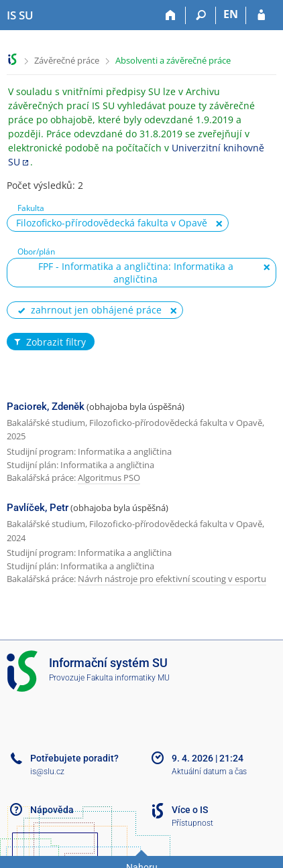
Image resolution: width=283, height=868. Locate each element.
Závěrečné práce (67, 60)
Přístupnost (192, 823)
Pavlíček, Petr (38, 508)
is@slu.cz (47, 772)
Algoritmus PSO (109, 478)
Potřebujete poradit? (74, 758)
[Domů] (171, 15)
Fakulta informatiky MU (128, 678)
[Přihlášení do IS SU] (261, 15)
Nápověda (52, 810)
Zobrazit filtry (49, 342)
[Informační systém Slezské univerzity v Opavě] (20, 15)
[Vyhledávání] (201, 15)
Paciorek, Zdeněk (46, 407)
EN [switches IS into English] (231, 14)
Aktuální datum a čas (209, 772)
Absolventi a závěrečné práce (173, 60)
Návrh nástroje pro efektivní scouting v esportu (172, 579)
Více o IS (190, 810)
